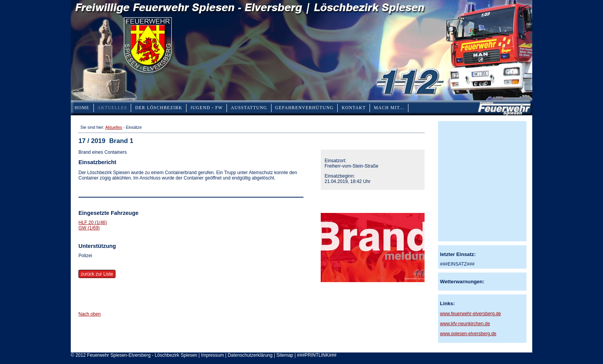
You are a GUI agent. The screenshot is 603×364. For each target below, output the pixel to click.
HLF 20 (93, 223)
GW (89, 228)
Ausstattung (249, 108)
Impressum (212, 355)
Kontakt (354, 108)
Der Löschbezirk (159, 108)
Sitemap (285, 355)
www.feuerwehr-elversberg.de (471, 314)
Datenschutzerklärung (250, 355)
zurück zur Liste (97, 274)
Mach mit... (389, 108)
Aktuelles (112, 108)
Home (82, 108)
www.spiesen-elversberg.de (468, 334)
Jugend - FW (207, 108)
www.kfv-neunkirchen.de (465, 324)
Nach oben (90, 314)
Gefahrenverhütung (305, 108)
